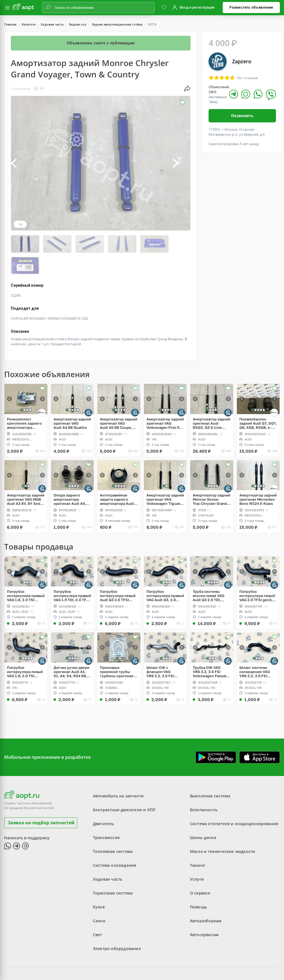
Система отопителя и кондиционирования (234, 801)
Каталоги (29, 25)
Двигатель (103, 801)
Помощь (198, 885)
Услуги (197, 857)
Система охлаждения (115, 843)
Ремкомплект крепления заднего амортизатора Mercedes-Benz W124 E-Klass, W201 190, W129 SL (25, 401)
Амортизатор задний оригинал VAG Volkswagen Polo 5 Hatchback (165, 401)
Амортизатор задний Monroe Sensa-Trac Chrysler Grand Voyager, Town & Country (211, 477)
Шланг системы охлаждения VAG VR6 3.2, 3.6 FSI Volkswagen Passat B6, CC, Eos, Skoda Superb (256, 649)
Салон (99, 899)
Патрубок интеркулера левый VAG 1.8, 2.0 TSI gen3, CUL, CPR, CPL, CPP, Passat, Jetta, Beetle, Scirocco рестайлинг (26, 649)
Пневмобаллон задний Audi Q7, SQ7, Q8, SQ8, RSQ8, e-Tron (258, 401)
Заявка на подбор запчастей (41, 800)
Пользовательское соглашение (119, 962)
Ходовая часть (52, 25)
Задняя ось (78, 25)
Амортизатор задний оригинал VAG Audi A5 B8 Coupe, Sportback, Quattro (119, 401)
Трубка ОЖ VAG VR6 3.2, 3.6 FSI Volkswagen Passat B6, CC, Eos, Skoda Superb (210, 649)
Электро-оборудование (117, 926)
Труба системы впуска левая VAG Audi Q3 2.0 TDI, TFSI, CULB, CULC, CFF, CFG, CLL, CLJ (209, 573)
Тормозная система (113, 871)
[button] (20, 163)
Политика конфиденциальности (179, 962)
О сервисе (200, 871)
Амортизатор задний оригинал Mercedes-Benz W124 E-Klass (258, 477)
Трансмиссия (106, 815)
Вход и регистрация (197, 7)
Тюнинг (198, 843)
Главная (10, 25)
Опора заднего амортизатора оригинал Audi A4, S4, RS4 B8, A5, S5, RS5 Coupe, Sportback (70, 477)
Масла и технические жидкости (223, 829)
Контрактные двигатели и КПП (124, 788)
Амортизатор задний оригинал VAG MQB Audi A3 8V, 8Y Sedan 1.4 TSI (26, 477)
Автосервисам (204, 912)
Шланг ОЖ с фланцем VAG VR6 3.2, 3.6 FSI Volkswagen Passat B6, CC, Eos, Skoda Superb (163, 649)
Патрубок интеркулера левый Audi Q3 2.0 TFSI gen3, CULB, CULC (118, 573)
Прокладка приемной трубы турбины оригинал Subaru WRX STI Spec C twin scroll (117, 649)
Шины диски (203, 815)
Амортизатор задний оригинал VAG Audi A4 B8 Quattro (72, 401)
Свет (97, 912)
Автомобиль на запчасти (118, 774)
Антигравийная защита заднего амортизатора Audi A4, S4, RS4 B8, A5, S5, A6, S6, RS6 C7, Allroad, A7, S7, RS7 (117, 477)
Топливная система (113, 829)
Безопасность (204, 788)
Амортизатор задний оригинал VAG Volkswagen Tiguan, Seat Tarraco (165, 477)
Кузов (99, 885)
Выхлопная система (210, 774)
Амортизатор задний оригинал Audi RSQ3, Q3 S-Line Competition (211, 401)
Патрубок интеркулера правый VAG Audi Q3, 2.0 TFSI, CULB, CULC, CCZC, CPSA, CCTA (165, 573)
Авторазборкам (206, 899)
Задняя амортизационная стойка (117, 25)
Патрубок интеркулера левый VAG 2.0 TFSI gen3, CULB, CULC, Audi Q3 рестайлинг (258, 573)
